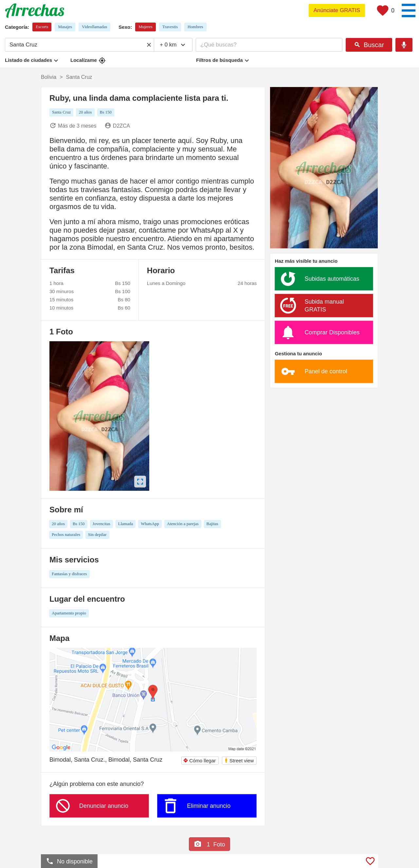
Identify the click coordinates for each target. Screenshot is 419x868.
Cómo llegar (199, 761)
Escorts (42, 27)
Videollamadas (94, 27)
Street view (239, 760)
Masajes (65, 27)
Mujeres (146, 27)
